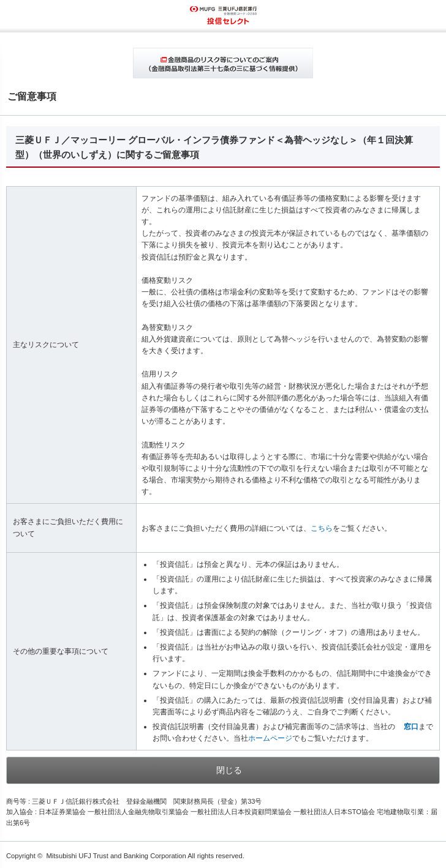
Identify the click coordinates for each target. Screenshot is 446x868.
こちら (322, 528)
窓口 (411, 727)
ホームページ (270, 738)
